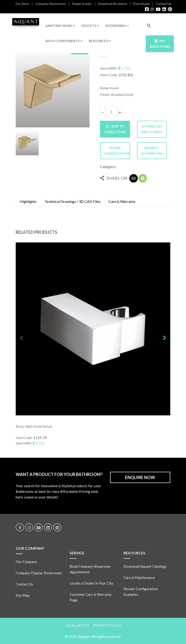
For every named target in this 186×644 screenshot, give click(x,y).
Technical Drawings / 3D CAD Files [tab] (73, 201)
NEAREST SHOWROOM (152, 151)
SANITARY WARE (60, 26)
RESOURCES (100, 41)
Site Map (23, 595)
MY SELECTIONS (160, 44)
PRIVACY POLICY (107, 625)
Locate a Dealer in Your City (91, 583)
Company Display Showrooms (39, 573)
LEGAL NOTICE (77, 625)
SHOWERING (117, 26)
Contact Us (164, 4)
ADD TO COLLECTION (115, 129)
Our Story (22, 4)
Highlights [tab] (28, 201)
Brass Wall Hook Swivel (34, 426)
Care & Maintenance (139, 578)
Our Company (26, 562)
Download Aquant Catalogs (145, 566)
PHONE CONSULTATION (117, 151)
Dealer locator (82, 4)
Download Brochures (113, 4)
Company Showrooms (51, 4)
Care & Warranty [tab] (122, 201)
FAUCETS (90, 26)
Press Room (141, 4)
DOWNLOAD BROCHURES (152, 129)
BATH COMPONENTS (64, 41)
